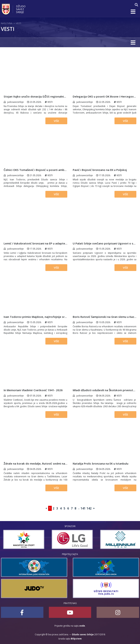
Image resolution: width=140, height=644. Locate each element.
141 (83, 508)
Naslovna (7, 23)
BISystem (76, 639)
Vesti (19, 23)
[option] (69, 539)
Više (56, 121)
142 (89, 508)
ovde (82, 626)
